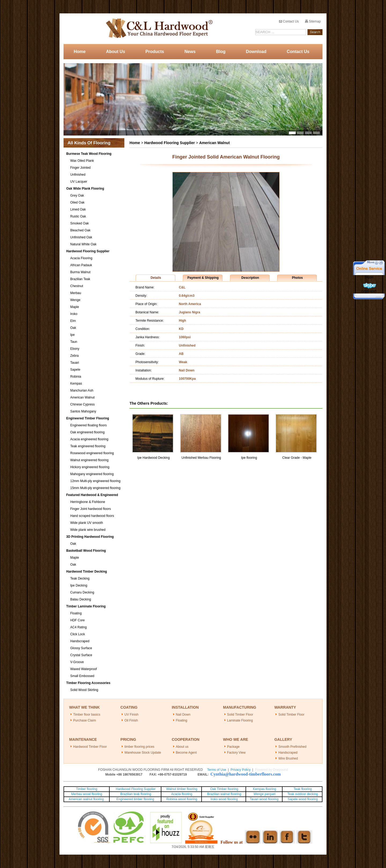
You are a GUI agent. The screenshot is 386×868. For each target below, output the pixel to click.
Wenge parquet (265, 794)
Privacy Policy (241, 770)
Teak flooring (303, 789)
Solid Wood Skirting (84, 690)
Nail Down (183, 715)
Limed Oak (78, 209)
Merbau (76, 293)
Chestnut (77, 286)
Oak (73, 328)
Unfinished (78, 175)
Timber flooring (87, 789)
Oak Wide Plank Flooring (85, 189)
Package (233, 747)
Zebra (74, 356)
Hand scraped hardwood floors (92, 516)
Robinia (76, 377)
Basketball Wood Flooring (86, 551)
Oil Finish (131, 720)
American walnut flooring (87, 799)
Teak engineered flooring (88, 446)
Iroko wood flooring (224, 799)
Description (250, 278)
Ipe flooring (249, 458)
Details (156, 278)
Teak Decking (80, 578)
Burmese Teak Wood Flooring (89, 154)
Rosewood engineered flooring (92, 453)
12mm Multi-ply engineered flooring (95, 481)
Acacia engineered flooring (89, 439)
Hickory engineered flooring (90, 467)
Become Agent (186, 753)
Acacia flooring (182, 794)
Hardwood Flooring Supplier (88, 251)
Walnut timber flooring (182, 789)
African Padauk (81, 265)
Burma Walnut (80, 272)
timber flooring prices (139, 747)
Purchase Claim (85, 720)
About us (182, 747)
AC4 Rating (78, 627)
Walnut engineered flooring (89, 460)
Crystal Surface (81, 655)
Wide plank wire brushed (88, 530)
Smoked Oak (79, 223)
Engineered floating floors (88, 425)
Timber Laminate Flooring (86, 606)
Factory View (236, 753)
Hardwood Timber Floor (90, 747)
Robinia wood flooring (182, 799)
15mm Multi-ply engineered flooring (95, 488)
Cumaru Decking (82, 592)
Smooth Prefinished (292, 747)
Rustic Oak (78, 216)
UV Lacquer (79, 182)
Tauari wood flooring (264, 799)
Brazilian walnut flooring (224, 794)
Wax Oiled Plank (82, 161)
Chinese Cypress (82, 404)
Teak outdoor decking (303, 794)
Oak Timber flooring (224, 789)
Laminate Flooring (240, 720)
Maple (75, 307)
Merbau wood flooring (87, 794)
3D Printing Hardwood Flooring (90, 537)
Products (155, 52)
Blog (221, 52)
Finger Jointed (80, 168)
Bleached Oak (80, 230)
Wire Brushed (288, 758)
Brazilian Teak (80, 279)
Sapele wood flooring (303, 799)
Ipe (73, 335)
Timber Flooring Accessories (88, 683)
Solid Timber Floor (240, 715)
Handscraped (80, 641)
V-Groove (77, 662)
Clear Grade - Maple (297, 458)
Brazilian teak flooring (135, 794)
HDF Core (77, 620)
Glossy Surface (81, 648)
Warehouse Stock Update (143, 753)
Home (80, 52)
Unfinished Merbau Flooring (201, 458)
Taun (74, 342)
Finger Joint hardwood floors (90, 509)
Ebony (75, 349)
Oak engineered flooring (87, 432)
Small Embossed (82, 676)
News (190, 52)
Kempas (76, 384)
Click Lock (78, 634)
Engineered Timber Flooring (88, 418)
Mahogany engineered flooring (92, 474)
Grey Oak (77, 196)
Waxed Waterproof (83, 669)
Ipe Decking (79, 585)
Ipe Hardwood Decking (153, 458)
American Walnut (82, 397)
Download (256, 52)
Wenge (75, 300)
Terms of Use (217, 770)
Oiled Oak (77, 202)
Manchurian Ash (82, 390)
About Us (115, 52)
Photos (297, 278)
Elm (73, 321)
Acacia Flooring (81, 258)
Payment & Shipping (203, 278)
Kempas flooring (264, 789)
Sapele (75, 370)
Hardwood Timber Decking (87, 572)
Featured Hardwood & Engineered (92, 495)
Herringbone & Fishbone (88, 502)
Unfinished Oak (81, 237)
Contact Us (289, 21)
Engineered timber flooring (135, 799)
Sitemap (313, 21)
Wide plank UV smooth (87, 523)
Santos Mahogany (83, 411)
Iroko (74, 314)
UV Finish (131, 715)
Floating (76, 613)
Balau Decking (81, 599)
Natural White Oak (83, 244)
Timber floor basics (87, 715)
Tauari (75, 363)
